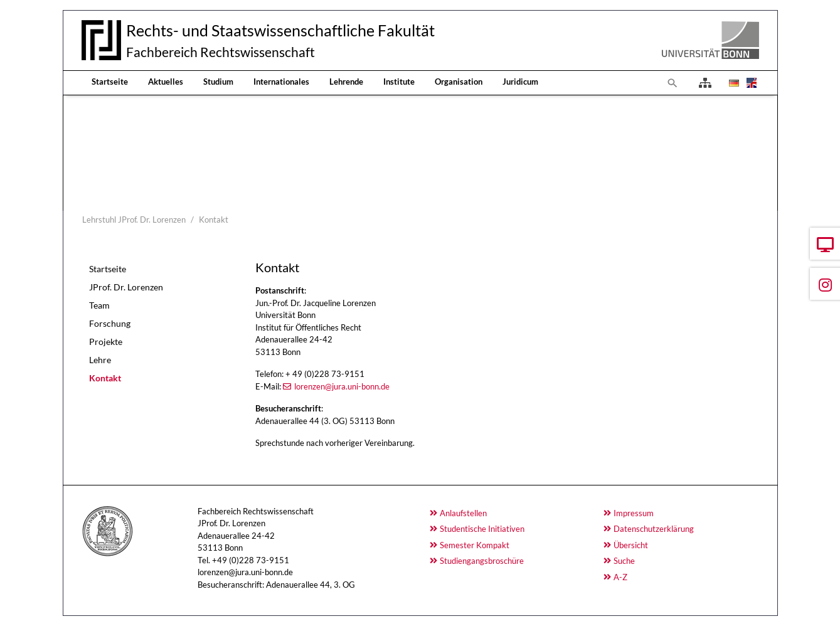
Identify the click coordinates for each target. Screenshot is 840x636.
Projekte (106, 342)
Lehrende (346, 82)
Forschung (110, 323)
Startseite (110, 82)
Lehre (100, 360)
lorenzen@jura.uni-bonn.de (342, 386)
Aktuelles (166, 82)
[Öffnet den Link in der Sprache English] (750, 83)
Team (99, 305)
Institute (399, 82)
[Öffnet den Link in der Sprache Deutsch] (733, 83)
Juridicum (520, 82)
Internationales (281, 82)
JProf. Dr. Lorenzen (126, 287)
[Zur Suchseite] (673, 83)
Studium (218, 82)
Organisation (459, 82)
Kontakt (105, 378)
